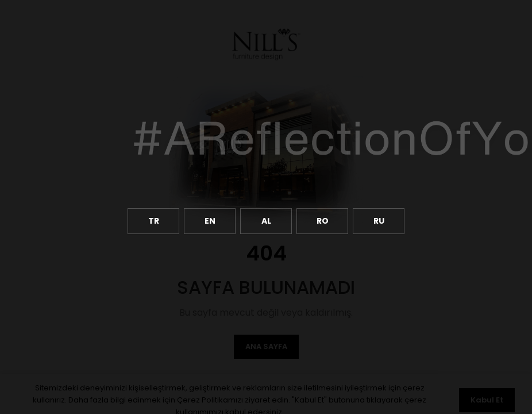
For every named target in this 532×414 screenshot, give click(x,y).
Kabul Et (487, 400)
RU (379, 221)
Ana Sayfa (266, 346)
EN (210, 221)
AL (266, 221)
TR (154, 221)
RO (323, 221)
